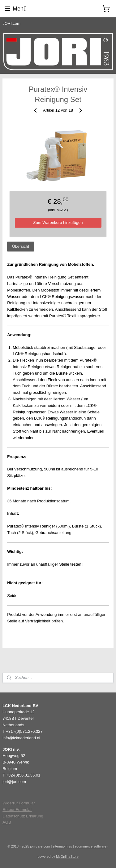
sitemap (59, 846)
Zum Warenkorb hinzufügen (58, 223)
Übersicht (21, 246)
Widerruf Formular (19, 803)
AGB (7, 822)
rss (70, 846)
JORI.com (11, 23)
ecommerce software (91, 846)
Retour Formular (17, 810)
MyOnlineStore (67, 857)
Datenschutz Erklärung (23, 816)
